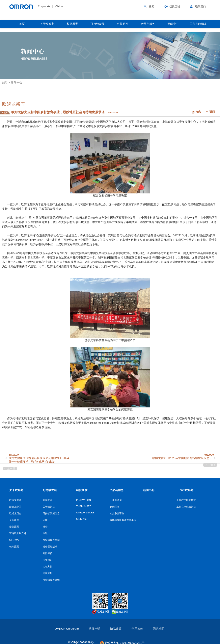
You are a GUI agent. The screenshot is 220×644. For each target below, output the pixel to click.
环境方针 (48, 573)
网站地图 (159, 629)
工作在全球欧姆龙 (186, 507)
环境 (45, 520)
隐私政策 (116, 629)
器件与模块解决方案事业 (123, 520)
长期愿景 (72, 24)
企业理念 (14, 520)
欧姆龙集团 (15, 500)
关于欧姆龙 (47, 24)
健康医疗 (114, 507)
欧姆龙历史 (15, 513)
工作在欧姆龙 (198, 24)
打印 (198, 112)
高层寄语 (48, 500)
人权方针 (48, 567)
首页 (22, 24)
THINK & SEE (84, 506)
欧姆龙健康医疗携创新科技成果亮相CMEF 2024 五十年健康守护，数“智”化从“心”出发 (39, 460)
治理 (45, 533)
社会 (45, 527)
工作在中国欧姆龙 (186, 500)
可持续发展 (98, 24)
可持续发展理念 (51, 513)
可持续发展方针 (18, 533)
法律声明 (94, 629)
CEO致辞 (14, 540)
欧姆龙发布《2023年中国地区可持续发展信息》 (182, 458)
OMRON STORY (85, 513)
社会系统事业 (117, 513)
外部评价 (48, 553)
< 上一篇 (10, 468)
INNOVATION (84, 500)
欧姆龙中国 (15, 507)
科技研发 (123, 24)
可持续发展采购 (51, 580)
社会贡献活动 (50, 547)
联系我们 (200, 7)
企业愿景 (14, 527)
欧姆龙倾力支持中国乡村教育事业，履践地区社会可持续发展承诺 (58, 112)
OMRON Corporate (67, 629)
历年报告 (48, 560)
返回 (212, 112)
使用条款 (137, 629)
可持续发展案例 (51, 540)
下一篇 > (210, 465)
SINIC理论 (82, 519)
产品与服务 (148, 24)
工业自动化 (116, 500)
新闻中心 (173, 24)
